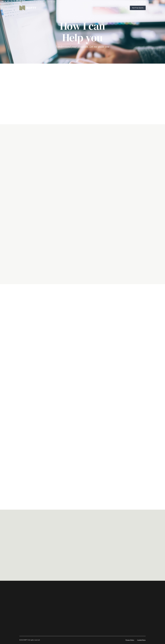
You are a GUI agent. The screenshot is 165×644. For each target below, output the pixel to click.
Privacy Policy (130, 640)
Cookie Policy (141, 640)
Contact (119, 8)
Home (97, 8)
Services (108, 8)
